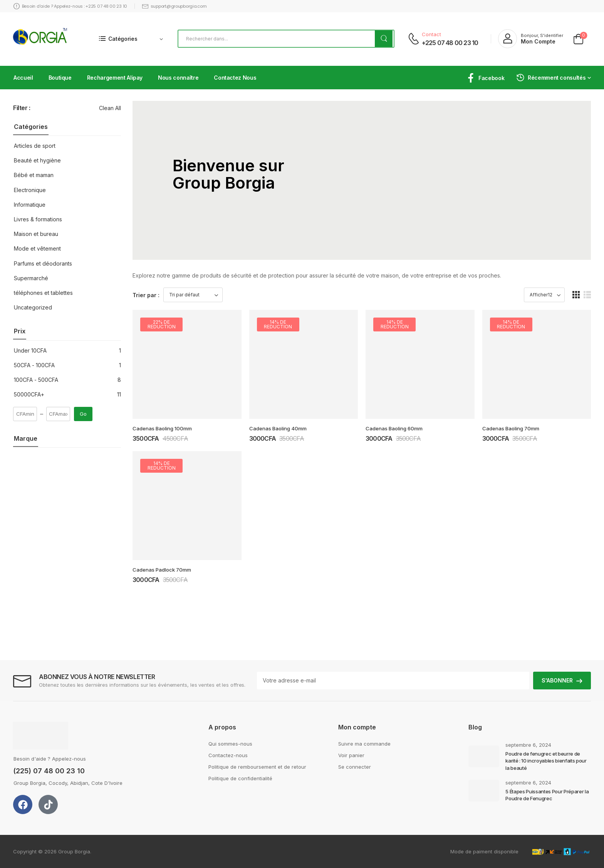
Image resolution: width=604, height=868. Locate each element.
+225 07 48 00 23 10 (450, 43)
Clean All (110, 108)
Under (30, 350)
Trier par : (146, 295)
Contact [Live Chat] (431, 34)
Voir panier (351, 755)
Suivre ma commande (364, 744)
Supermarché (31, 278)
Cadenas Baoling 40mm (278, 428)
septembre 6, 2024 (528, 745)
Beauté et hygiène (37, 160)
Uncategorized (33, 307)
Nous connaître (178, 78)
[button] (576, 295)
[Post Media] (484, 756)
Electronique (30, 190)
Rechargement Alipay (115, 78)
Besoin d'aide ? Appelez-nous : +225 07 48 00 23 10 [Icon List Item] (70, 6)
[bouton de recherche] (384, 39)
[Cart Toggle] (578, 39)
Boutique (60, 78)
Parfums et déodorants (43, 263)
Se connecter (355, 767)
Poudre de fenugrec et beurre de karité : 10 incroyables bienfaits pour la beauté (546, 761)
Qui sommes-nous (230, 744)
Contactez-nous (228, 755)
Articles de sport (35, 146)
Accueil (23, 78)
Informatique (30, 205)
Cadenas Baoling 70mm (511, 428)
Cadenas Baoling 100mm (162, 428)
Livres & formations (38, 219)
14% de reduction (278, 324)
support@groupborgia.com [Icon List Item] (174, 6)
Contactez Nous (235, 78)
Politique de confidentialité (240, 778)
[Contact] (414, 39)
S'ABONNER (557, 680)
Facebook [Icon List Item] (485, 78)
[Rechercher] (286, 39)
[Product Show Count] (544, 295)
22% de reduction (162, 324)
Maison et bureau (36, 234)
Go (83, 414)
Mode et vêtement (37, 248)
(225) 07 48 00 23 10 (49, 771)
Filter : (22, 108)
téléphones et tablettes (43, 293)
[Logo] (40, 39)
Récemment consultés (551, 78)
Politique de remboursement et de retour (257, 767)
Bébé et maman (34, 175)
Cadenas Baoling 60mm (394, 428)
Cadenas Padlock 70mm (162, 570)
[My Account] (531, 39)
